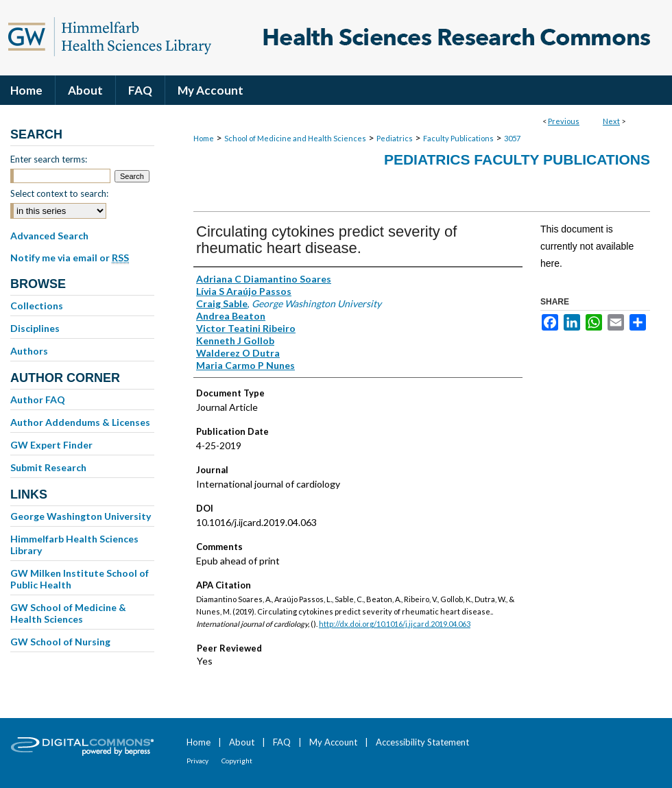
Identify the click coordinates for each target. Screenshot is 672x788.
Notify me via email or (70, 258)
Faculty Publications (458, 138)
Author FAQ (38, 399)
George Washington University (81, 516)
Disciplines (35, 328)
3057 (512, 138)
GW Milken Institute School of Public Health (80, 579)
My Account (333, 742)
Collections (37, 306)
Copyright (237, 761)
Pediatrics (395, 138)
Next (611, 121)
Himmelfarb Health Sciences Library (74, 545)
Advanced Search (49, 236)
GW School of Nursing (60, 642)
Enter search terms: (49, 159)
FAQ (282, 742)
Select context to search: (59, 193)
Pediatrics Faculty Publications (517, 159)
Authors (29, 351)
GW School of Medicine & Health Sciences (68, 613)
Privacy (197, 761)
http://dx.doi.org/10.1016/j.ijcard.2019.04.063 (395, 624)
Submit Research (48, 467)
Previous (564, 121)
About (242, 742)
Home (204, 138)
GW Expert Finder (51, 445)
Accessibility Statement (422, 742)
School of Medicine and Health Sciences (295, 138)
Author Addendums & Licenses (80, 422)
